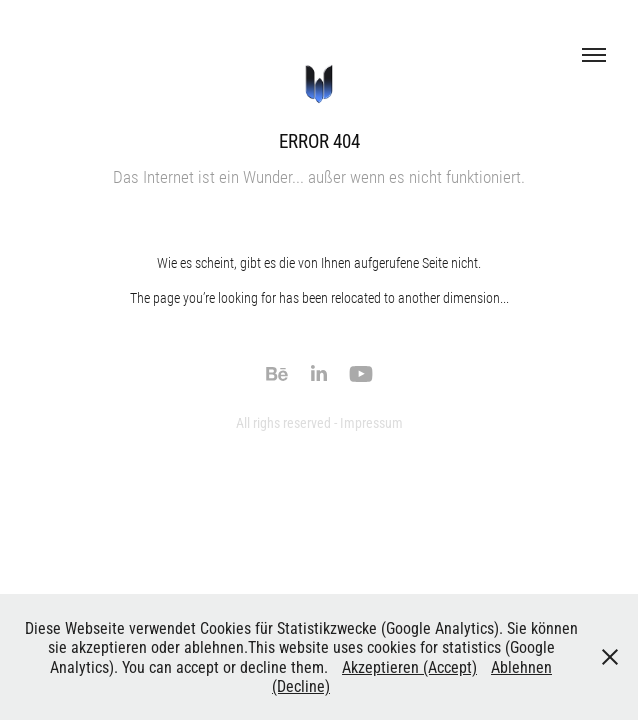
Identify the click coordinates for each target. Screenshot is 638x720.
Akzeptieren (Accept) (409, 666)
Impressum (371, 422)
